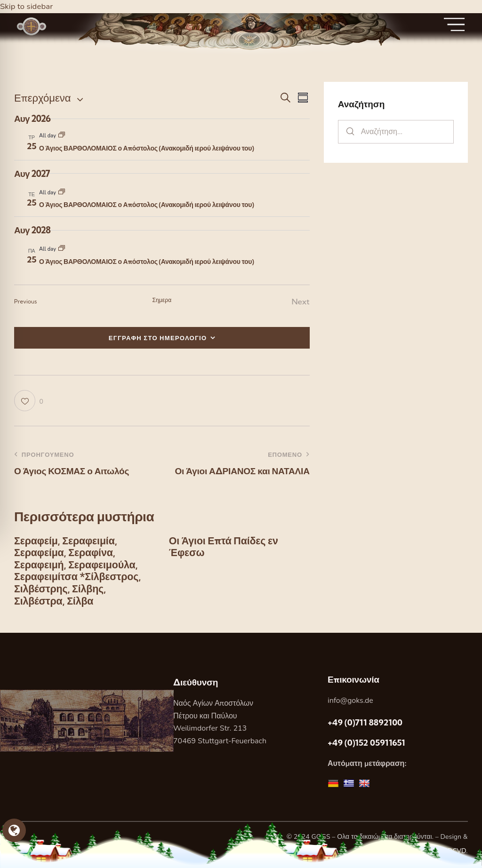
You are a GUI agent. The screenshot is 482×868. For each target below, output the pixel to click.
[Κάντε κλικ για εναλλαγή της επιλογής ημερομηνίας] (42, 98)
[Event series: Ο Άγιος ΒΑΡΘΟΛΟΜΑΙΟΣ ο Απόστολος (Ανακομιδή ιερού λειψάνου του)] (62, 136)
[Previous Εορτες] (26, 302)
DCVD (457, 853)
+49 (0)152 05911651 (366, 745)
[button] (29, 401)
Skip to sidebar (27, 6)
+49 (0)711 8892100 (365, 725)
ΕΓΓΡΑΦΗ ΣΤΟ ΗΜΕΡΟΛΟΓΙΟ (158, 338)
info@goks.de (350, 703)
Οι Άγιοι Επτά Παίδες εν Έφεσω (225, 547)
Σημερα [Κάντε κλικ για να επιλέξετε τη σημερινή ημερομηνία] (162, 300)
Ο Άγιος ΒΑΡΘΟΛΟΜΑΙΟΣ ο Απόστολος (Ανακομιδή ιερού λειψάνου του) (146, 148)
